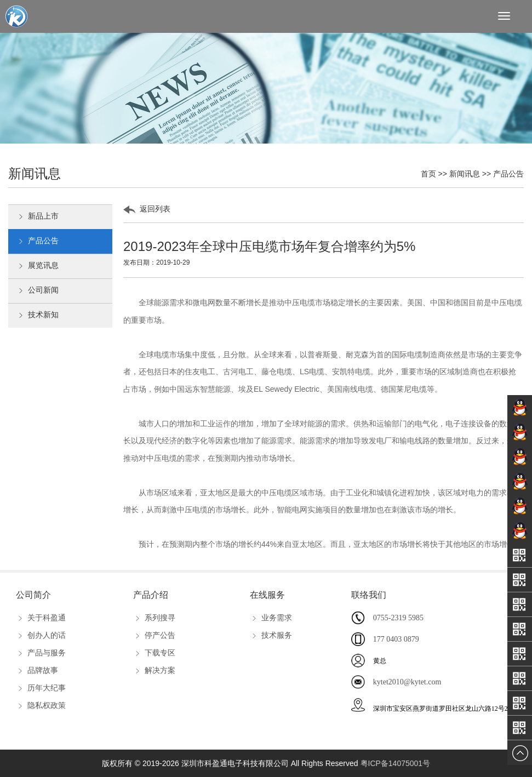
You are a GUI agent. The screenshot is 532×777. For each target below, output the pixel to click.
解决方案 (154, 670)
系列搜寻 (154, 618)
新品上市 (38, 217)
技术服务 (271, 635)
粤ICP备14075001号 (396, 763)
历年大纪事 (41, 688)
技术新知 (38, 316)
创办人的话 (41, 635)
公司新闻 (38, 291)
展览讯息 (38, 266)
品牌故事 (37, 670)
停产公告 (154, 635)
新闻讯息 (465, 174)
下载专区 (154, 653)
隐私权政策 (41, 705)
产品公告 (508, 174)
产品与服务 (41, 653)
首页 (428, 174)
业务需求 (271, 618)
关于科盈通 (41, 618)
